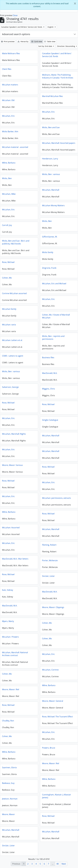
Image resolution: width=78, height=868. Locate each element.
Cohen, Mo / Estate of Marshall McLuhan (56, 316)
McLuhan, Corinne (50, 670)
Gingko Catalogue (50, 420)
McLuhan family (9, 309)
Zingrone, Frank (49, 268)
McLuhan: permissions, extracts (56, 498)
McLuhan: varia (9, 325)
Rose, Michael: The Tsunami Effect (57, 717)
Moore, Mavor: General (53, 701)
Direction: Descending (66, 46)
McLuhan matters (10, 85)
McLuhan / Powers (10, 637)
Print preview (8, 41)
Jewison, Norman (10, 799)
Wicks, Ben (7, 178)
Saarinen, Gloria (9, 767)
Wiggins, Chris (48, 389)
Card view (37, 41)
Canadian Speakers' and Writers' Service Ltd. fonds (57, 55)
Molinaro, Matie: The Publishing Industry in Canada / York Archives (58, 76)
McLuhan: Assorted (11, 528)
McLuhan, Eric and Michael (54, 284)
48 (58, 864)
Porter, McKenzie (50, 560)
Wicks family (48, 252)
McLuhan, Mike (9, 194)
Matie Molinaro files (11, 53)
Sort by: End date (46, 46)
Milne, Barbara (9, 163)
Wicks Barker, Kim (10, 131)
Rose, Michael (8, 262)
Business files (48, 358)
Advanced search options (16, 34)
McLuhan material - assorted (15, 147)
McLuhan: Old (8, 100)
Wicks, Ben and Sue (51, 127)
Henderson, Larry (50, 159)
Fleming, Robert (49, 545)
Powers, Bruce (49, 748)
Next (64, 864)
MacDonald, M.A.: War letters (15, 559)
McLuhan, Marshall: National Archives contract (15, 654)
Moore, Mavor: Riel (11, 689)
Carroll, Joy (7, 225)
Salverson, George (10, 387)
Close (15, 15)
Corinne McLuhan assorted (14, 293)
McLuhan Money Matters (53, 205)
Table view (50, 41)
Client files (7, 69)
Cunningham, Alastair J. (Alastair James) (57, 796)
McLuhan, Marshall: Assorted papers (59, 143)
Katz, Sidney (8, 590)
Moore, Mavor (8, 814)
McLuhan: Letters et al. (12, 340)
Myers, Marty (8, 621)
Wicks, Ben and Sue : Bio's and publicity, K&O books (16, 242)
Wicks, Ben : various (51, 174)
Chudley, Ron (8, 721)
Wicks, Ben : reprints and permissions (53, 338)
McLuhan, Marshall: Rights (14, 434)
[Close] (75, 3)
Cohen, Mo (7, 278)
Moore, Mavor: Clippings (53, 607)
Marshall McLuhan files (52, 96)
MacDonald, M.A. (50, 373)
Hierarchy (23, 41)
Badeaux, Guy (8, 783)
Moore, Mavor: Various (12, 465)
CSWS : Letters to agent (13, 356)
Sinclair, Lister (48, 576)
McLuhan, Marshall (51, 190)
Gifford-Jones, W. (50, 237)
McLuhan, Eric (48, 112)
